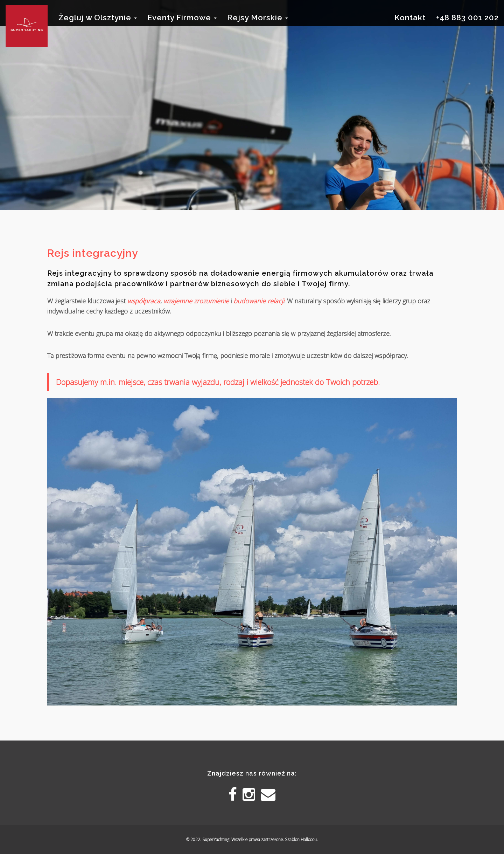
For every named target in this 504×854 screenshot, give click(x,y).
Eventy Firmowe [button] (182, 18)
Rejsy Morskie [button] (258, 18)
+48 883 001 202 (467, 18)
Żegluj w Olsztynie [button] (98, 18)
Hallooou (309, 839)
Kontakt (410, 18)
